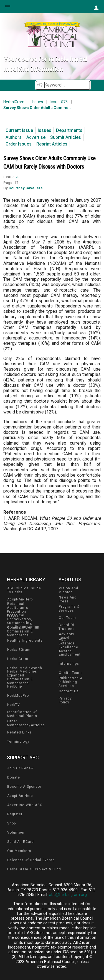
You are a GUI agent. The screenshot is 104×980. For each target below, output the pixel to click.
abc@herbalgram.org (68, 895)
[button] (96, 8)
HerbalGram (14, 102)
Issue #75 (59, 102)
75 (17, 177)
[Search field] (63, 85)
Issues (37, 102)
